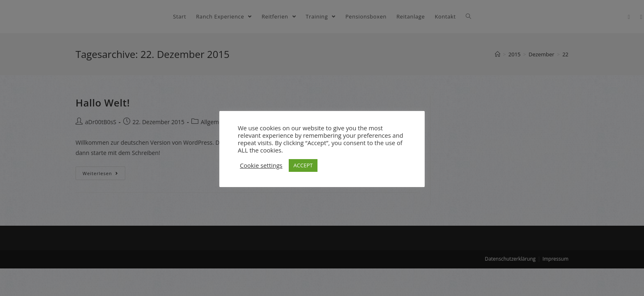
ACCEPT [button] (303, 165)
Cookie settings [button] (261, 165)
